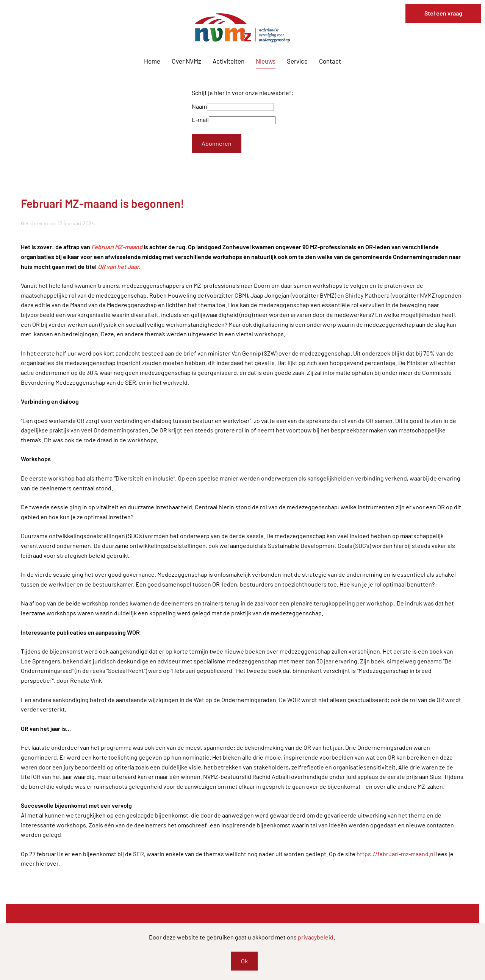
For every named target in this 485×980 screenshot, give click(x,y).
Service (297, 61)
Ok (244, 961)
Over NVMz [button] (186, 61)
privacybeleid (316, 937)
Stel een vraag (443, 13)
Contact (330, 61)
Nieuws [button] (266, 61)
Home (152, 61)
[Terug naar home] (242, 28)
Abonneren (217, 143)
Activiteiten (228, 61)
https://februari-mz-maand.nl (396, 854)
